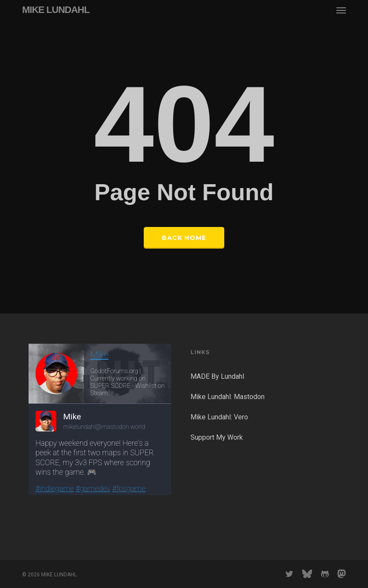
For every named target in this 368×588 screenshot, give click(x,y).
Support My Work (217, 437)
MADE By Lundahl (217, 376)
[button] (341, 10)
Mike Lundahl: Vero (219, 417)
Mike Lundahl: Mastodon (228, 397)
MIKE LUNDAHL (56, 10)
